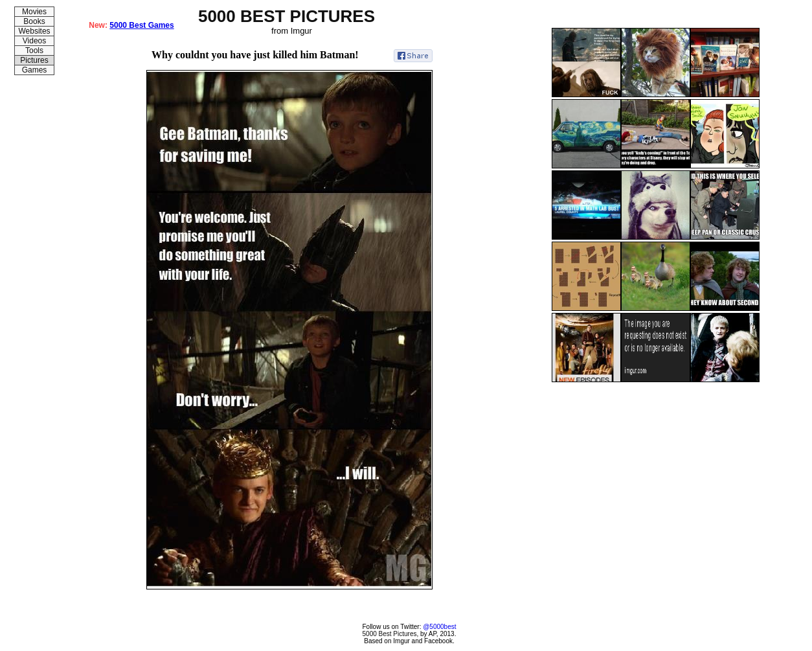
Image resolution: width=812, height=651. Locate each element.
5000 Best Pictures (390, 634)
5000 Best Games (141, 25)
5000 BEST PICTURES (287, 16)
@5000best (439, 627)
